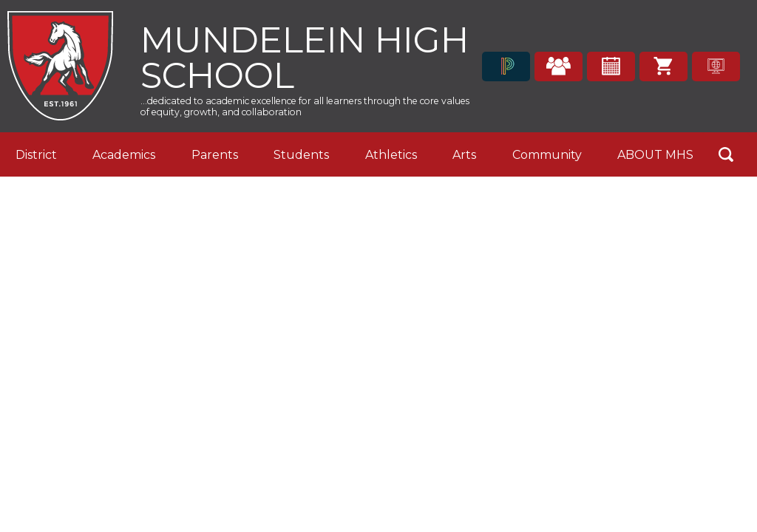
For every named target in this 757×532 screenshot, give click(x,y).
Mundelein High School (305, 56)
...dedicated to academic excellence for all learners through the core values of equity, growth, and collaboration (305, 106)
